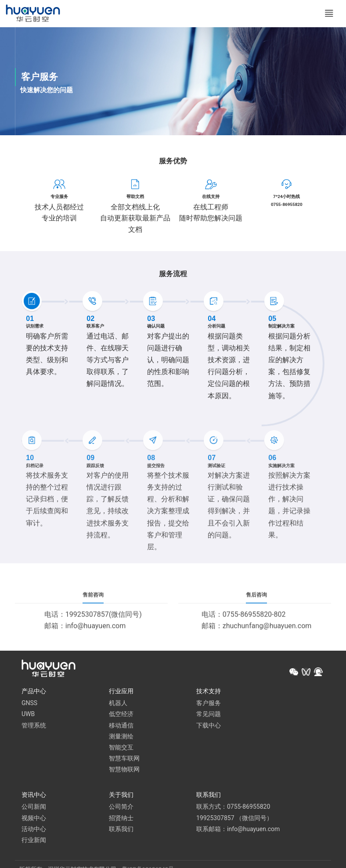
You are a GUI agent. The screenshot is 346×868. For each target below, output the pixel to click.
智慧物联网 (124, 771)
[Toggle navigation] (328, 14)
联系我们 (121, 830)
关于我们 (121, 796)
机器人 (118, 704)
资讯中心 (34, 796)
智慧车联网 (124, 759)
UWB (28, 715)
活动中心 (34, 830)
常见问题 (209, 715)
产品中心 (34, 692)
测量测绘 (121, 737)
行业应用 (121, 692)
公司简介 (121, 808)
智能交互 (121, 748)
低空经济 (121, 715)
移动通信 (121, 726)
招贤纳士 (121, 819)
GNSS (29, 704)
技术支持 (209, 692)
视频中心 (34, 819)
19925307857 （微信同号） (234, 819)
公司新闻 (34, 808)
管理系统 (34, 726)
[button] (294, 673)
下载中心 (209, 726)
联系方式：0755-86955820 (233, 808)
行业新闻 (34, 841)
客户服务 (209, 704)
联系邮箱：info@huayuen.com (238, 830)
